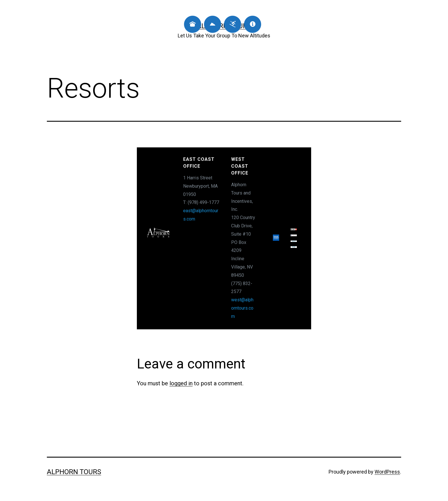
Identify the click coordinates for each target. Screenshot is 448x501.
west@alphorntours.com (242, 308)
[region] (224, 238)
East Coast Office (199, 163)
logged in (181, 383)
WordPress (387, 472)
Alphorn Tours (74, 472)
